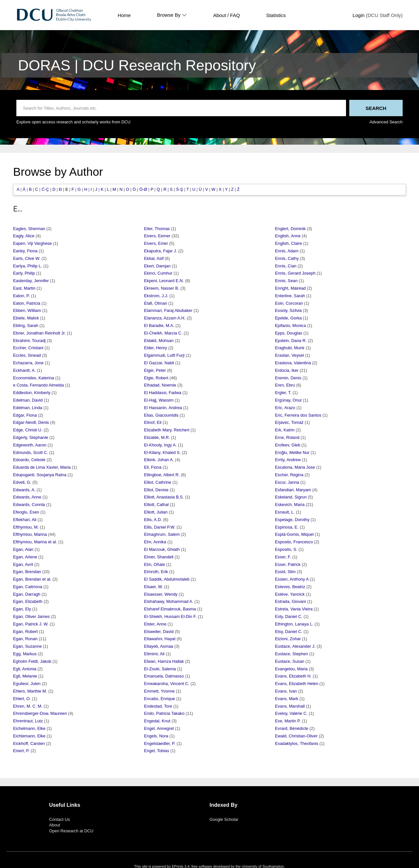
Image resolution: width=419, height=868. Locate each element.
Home (124, 15)
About (55, 825)
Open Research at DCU (71, 831)
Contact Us (59, 819)
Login (359, 15)
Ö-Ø (143, 189)
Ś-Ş (180, 189)
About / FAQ (227, 15)
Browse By (172, 15)
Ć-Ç (45, 189)
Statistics (276, 15)
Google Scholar (224, 819)
